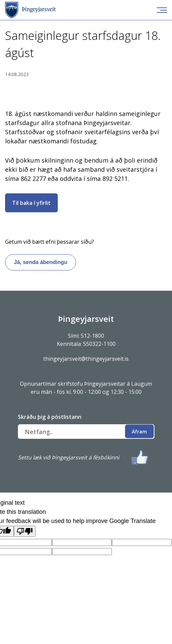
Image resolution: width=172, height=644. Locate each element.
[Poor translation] (25, 531)
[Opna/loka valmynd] (162, 10)
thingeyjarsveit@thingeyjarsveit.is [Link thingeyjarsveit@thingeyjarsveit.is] (86, 359)
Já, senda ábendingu (41, 262)
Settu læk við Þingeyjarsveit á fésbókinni (69, 457)
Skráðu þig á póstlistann (50, 417)
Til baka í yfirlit (31, 203)
